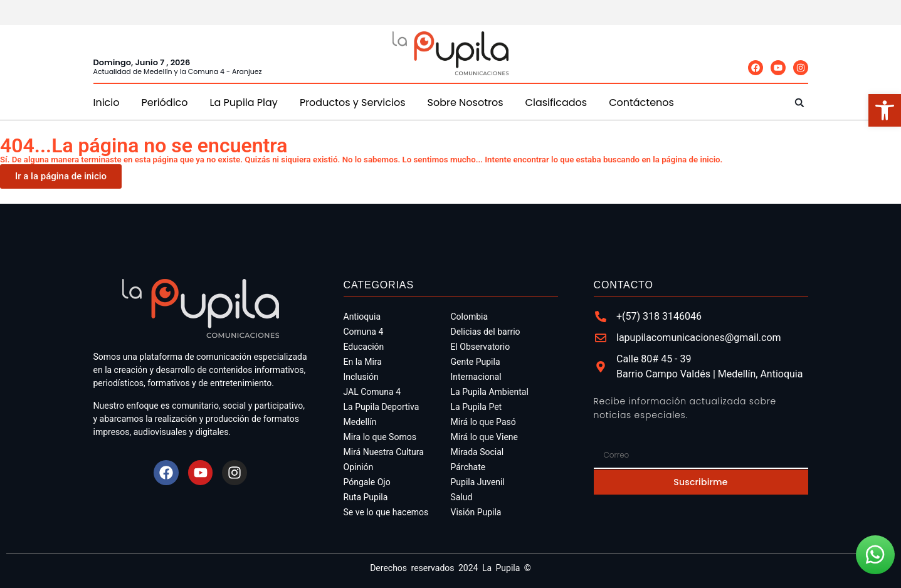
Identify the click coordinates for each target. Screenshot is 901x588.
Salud (462, 497)
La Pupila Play (244, 102)
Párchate (468, 467)
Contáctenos (641, 102)
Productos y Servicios (353, 102)
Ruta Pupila (366, 497)
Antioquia (362, 317)
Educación (364, 347)
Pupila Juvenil (478, 482)
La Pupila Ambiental (490, 392)
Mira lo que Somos (380, 437)
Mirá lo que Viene (485, 437)
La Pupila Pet (477, 407)
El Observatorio (481, 347)
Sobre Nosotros (466, 102)
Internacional (476, 377)
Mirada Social (477, 452)
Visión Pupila (476, 512)
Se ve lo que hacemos (386, 512)
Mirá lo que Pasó (483, 422)
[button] (800, 102)
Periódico (165, 102)
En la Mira (363, 362)
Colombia (470, 317)
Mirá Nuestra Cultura (384, 452)
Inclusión (361, 377)
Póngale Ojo (367, 482)
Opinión (359, 467)
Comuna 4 (364, 332)
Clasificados (556, 102)
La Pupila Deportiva (382, 407)
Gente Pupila (476, 362)
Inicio (107, 102)
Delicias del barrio (486, 332)
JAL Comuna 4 (372, 392)
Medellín (360, 422)
